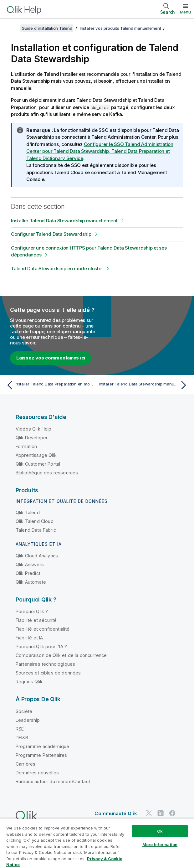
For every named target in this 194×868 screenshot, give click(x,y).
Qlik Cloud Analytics (37, 556)
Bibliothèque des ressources (47, 473)
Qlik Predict (28, 573)
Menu (185, 12)
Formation (26, 446)
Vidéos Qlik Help (34, 429)
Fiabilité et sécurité (36, 620)
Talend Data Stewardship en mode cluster (57, 269)
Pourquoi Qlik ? (32, 611)
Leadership (28, 720)
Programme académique (42, 746)
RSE (20, 729)
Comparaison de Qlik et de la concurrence (61, 655)
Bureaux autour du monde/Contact (53, 781)
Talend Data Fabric (36, 530)
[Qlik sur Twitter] (149, 813)
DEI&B (22, 738)
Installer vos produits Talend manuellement (120, 28)
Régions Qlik (29, 682)
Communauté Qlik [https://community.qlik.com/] (116, 813)
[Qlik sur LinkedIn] (161, 813)
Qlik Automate (31, 582)
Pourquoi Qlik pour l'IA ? (41, 646)
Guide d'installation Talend (47, 28)
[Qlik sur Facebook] (172, 813)
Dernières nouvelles (37, 773)
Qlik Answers (30, 564)
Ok (160, 831)
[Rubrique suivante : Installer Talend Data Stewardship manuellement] (144, 385)
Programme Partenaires (41, 755)
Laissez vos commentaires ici (51, 358)
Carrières (26, 764)
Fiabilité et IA (29, 638)
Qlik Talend (28, 512)
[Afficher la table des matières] (13, 28)
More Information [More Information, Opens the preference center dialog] (160, 845)
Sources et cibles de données (48, 673)
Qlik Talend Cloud (35, 521)
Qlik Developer (32, 438)
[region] (97, 843)
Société (24, 711)
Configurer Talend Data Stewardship (51, 234)
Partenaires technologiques (45, 664)
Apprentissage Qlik (36, 455)
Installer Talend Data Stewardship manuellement (64, 221)
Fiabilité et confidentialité (43, 629)
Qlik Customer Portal (38, 464)
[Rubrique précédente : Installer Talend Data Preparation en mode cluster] (50, 385)
